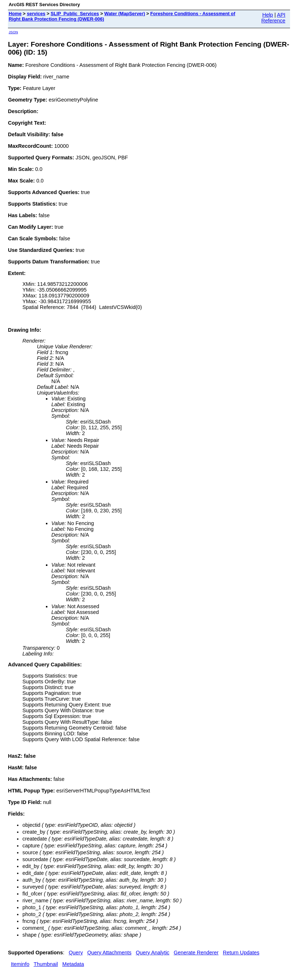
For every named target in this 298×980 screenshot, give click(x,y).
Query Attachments (109, 953)
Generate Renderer (196, 953)
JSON (13, 32)
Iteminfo (20, 964)
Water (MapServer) (125, 14)
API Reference (273, 18)
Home (15, 14)
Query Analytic (153, 953)
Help (268, 15)
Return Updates (241, 953)
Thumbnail (46, 964)
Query (76, 953)
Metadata (73, 964)
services (36, 14)
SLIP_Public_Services (75, 14)
